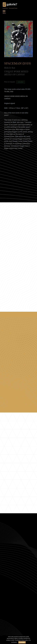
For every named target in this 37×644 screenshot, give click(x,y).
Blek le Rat (10, 66)
